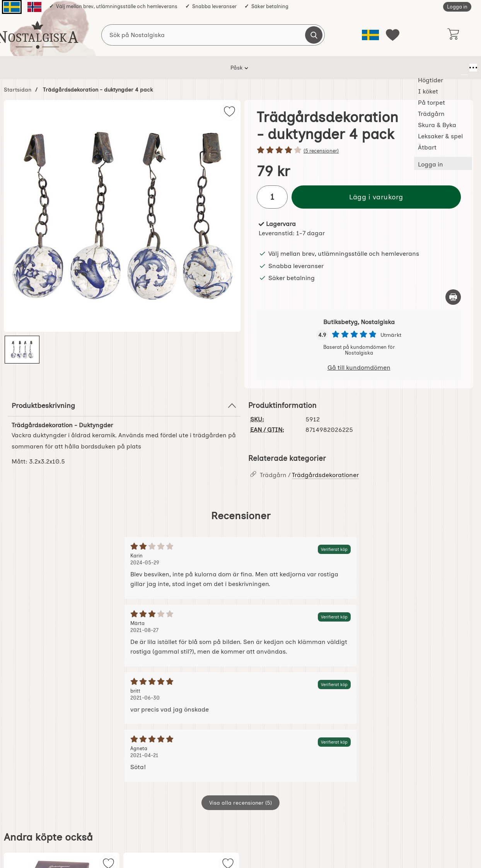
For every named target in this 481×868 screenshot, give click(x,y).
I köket (150, 68)
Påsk (81, 68)
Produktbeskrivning (124, 406)
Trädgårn (226, 68)
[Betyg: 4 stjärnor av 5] (359, 151)
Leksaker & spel (323, 68)
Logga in (457, 7)
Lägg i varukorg (376, 197)
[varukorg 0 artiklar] (453, 35)
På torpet (186, 68)
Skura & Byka (271, 68)
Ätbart (367, 68)
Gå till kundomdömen (359, 368)
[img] (229, 111)
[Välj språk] (370, 35)
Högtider (114, 68)
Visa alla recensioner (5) (240, 803)
